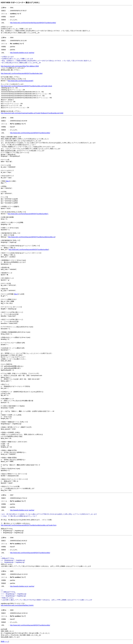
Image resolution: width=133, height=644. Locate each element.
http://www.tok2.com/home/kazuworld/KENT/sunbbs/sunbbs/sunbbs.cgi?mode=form (29, 525)
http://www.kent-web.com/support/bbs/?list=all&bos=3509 (20, 66)
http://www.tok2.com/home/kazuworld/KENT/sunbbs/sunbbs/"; (28, 214)
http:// (8, 181)
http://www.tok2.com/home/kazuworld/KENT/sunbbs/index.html (22, 73)
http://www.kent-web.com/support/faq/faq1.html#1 (17, 605)
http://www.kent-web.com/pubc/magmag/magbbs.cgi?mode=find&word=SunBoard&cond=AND (32, 113)
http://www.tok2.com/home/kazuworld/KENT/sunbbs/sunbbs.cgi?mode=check (26, 86)
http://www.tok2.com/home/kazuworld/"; (21, 81)
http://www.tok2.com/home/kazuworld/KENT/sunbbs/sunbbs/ (30, 133)
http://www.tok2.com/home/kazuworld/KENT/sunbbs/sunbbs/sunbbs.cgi (32, 237)
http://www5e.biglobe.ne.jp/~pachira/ (22, 53)
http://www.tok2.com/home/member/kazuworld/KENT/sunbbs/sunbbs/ (33, 23)
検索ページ (5, 642)
